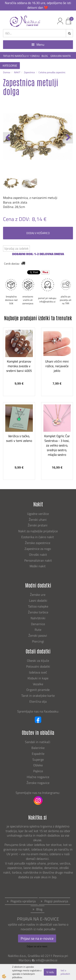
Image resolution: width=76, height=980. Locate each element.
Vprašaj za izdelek (16, 248)
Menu (38, 45)
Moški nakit (38, 566)
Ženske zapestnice (38, 543)
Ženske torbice (38, 612)
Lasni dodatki (38, 600)
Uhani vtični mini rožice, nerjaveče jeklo (57, 366)
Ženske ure (38, 595)
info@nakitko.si (47, 960)
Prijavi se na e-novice (37, 938)
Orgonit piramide (38, 690)
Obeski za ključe (38, 661)
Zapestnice (29, 72)
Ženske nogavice (38, 783)
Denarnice (38, 624)
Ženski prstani (38, 525)
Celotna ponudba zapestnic (52, 72)
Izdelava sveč (38, 672)
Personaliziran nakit (38, 560)
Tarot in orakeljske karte (38, 696)
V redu (50, 972)
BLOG (45, 56)
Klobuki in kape (38, 678)
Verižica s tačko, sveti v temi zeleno (19, 438)
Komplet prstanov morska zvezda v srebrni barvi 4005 (19, 366)
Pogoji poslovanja (56, 901)
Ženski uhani (38, 520)
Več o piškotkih (65, 972)
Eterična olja (38, 701)
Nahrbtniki (38, 618)
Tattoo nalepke (38, 606)
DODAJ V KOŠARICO (38, 233)
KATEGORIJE (10, 65)
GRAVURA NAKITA (61, 56)
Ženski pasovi (38, 635)
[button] (68, 138)
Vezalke (38, 684)
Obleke (38, 765)
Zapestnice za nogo (38, 549)
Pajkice (38, 771)
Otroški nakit (38, 555)
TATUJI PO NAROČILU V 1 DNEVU (21, 56)
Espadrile (38, 754)
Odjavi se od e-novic (37, 946)
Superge (38, 759)
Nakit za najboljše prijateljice (38, 531)
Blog (39, 909)
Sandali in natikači (38, 742)
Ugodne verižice (38, 514)
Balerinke (38, 748)
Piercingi (38, 641)
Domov (7, 72)
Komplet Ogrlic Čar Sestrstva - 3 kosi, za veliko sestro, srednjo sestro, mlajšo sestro (57, 445)
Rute (38, 630)
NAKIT (17, 72)
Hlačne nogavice (38, 777)
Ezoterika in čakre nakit (38, 537)
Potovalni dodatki (38, 666)
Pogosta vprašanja (23, 901)
